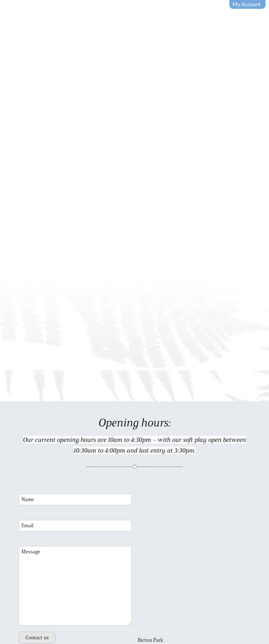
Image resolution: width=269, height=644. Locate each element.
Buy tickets (195, 39)
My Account (247, 4)
